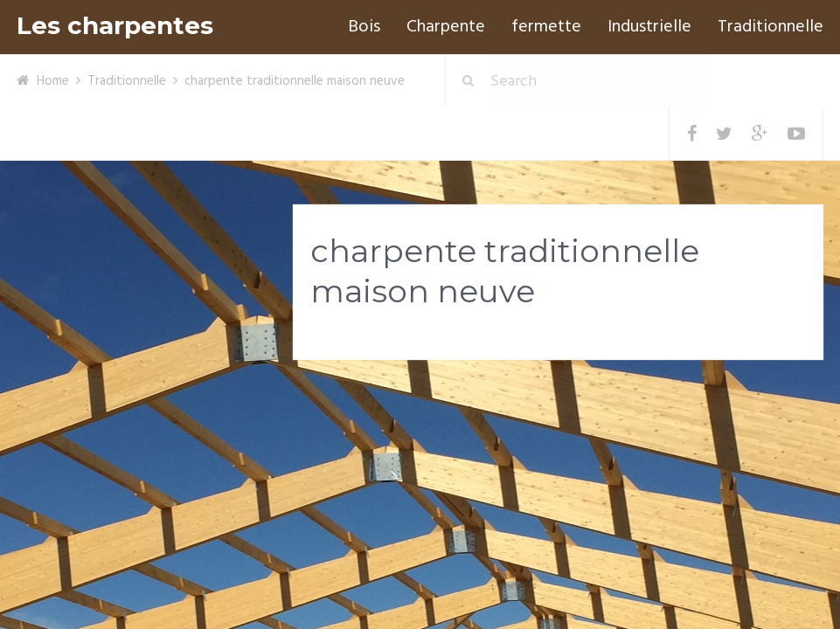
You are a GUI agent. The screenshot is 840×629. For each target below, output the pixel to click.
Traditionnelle (771, 27)
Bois (364, 27)
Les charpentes (115, 26)
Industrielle (649, 27)
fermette (546, 27)
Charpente (446, 27)
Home (53, 81)
